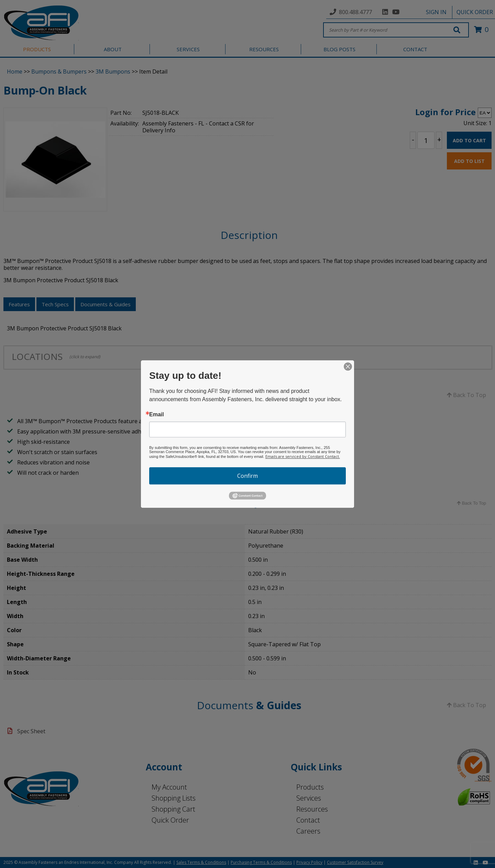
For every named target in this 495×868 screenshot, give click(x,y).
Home (15, 72)
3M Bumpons (113, 72)
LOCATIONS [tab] (56, 356)
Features (19, 304)
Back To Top (466, 395)
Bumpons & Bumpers (59, 72)
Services (309, 798)
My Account (169, 787)
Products (310, 787)
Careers (308, 831)
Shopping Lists (174, 798)
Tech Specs (55, 304)
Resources (312, 809)
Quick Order (170, 820)
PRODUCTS (37, 49)
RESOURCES (264, 49)
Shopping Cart (173, 809)
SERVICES (188, 49)
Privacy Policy (309, 862)
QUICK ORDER (475, 12)
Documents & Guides (106, 304)
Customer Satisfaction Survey (355, 862)
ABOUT (113, 49)
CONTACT (415, 49)
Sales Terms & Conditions (201, 862)
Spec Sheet (31, 731)
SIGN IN (436, 12)
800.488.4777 (355, 12)
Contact (308, 820)
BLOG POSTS (339, 49)
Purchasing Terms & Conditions (261, 862)
